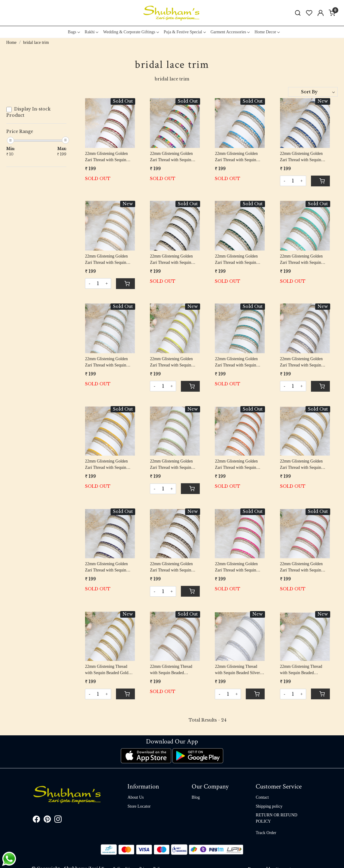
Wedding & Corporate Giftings (131, 32)
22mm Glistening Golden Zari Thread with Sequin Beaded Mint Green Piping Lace (303, 260)
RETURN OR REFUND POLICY (276, 818)
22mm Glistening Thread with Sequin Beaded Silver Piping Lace (237, 670)
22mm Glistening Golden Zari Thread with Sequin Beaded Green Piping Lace (237, 260)
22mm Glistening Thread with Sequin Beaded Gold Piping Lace (107, 670)
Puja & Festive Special (185, 32)
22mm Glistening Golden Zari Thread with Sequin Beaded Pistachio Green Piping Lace (171, 465)
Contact (262, 797)
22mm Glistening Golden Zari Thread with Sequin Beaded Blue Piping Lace (236, 157)
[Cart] (320, 181)
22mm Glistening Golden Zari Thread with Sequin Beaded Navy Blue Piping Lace (107, 567)
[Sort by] (313, 92)
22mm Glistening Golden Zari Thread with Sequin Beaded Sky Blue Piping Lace (106, 362)
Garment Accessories (230, 32)
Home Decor (267, 32)
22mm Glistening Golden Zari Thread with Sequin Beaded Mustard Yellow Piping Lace (106, 465)
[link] (298, 13)
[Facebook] (36, 820)
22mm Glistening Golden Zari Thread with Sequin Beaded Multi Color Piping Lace (173, 157)
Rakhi (91, 32)
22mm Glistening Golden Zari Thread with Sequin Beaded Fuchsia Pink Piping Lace (239, 567)
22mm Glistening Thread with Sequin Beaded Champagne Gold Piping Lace (301, 670)
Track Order (266, 833)
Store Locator (139, 806)
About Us (135, 797)
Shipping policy (269, 806)
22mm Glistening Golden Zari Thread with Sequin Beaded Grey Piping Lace (302, 362)
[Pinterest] (47, 820)
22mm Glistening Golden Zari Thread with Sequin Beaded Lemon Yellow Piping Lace (171, 362)
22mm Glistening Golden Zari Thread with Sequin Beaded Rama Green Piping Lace (238, 362)
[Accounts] (321, 13)
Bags (74, 32)
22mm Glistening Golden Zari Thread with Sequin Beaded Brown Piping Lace (173, 567)
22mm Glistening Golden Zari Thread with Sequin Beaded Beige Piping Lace (302, 465)
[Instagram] (58, 820)
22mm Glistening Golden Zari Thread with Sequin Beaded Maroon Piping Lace (109, 157)
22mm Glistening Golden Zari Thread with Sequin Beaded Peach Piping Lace (108, 260)
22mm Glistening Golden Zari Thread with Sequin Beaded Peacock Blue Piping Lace (304, 157)
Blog (196, 797)
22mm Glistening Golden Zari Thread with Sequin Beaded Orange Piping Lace (238, 465)
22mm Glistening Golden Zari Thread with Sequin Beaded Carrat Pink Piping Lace (303, 567)
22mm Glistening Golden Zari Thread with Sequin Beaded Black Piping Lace (172, 260)
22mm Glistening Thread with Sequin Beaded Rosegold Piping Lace (171, 670)
